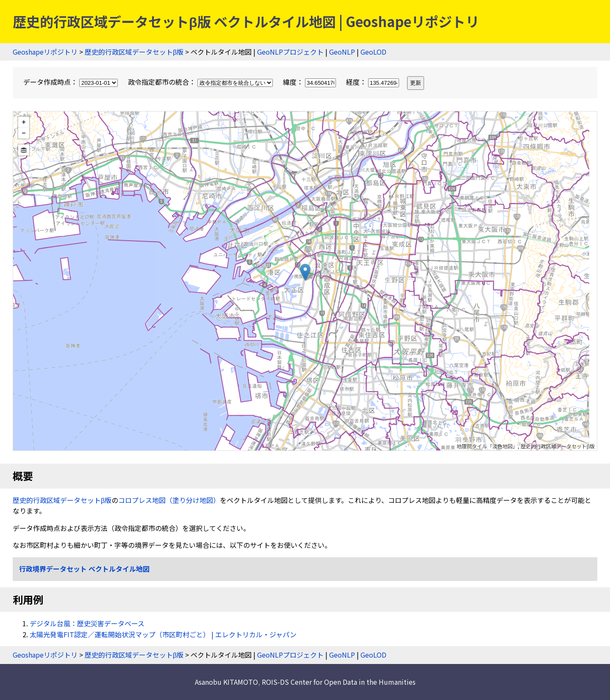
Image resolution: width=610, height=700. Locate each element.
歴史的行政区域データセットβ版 (134, 52)
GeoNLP (342, 52)
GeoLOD (373, 52)
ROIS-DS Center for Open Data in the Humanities (339, 682)
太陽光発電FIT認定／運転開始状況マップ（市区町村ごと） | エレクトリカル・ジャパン (163, 634)
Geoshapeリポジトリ (45, 52)
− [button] (24, 133)
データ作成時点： (71, 82)
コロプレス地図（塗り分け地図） (169, 500)
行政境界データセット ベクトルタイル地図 (84, 569)
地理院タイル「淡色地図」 (487, 446)
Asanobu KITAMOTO (226, 682)
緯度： (310, 82)
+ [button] (24, 122)
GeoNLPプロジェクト (290, 52)
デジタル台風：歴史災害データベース (87, 623)
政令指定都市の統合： (201, 82)
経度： (373, 82)
